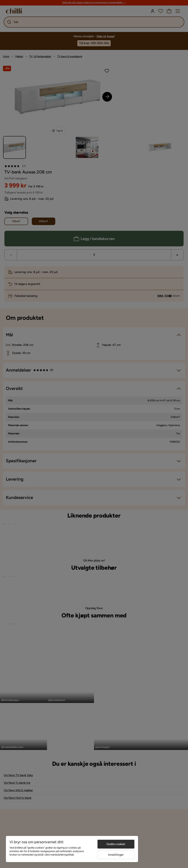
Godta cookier (116, 844)
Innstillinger (116, 855)
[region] (72, 849)
